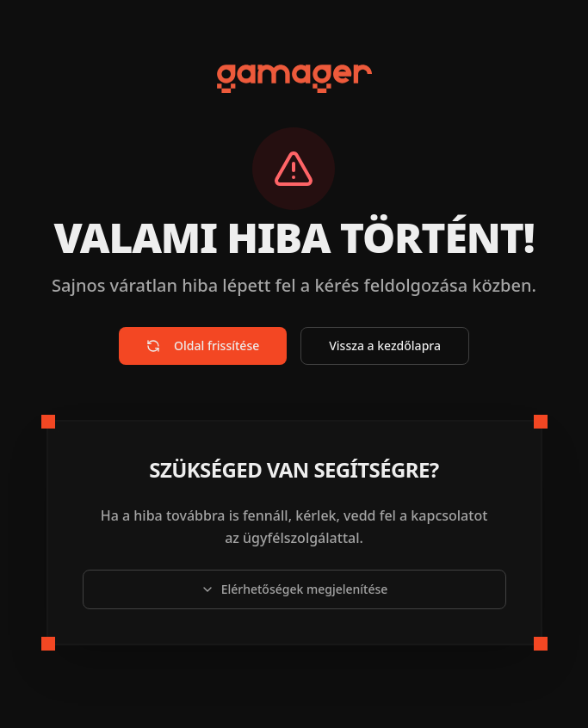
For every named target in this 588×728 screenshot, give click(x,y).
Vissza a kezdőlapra (385, 345)
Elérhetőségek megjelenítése (294, 589)
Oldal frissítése (203, 345)
